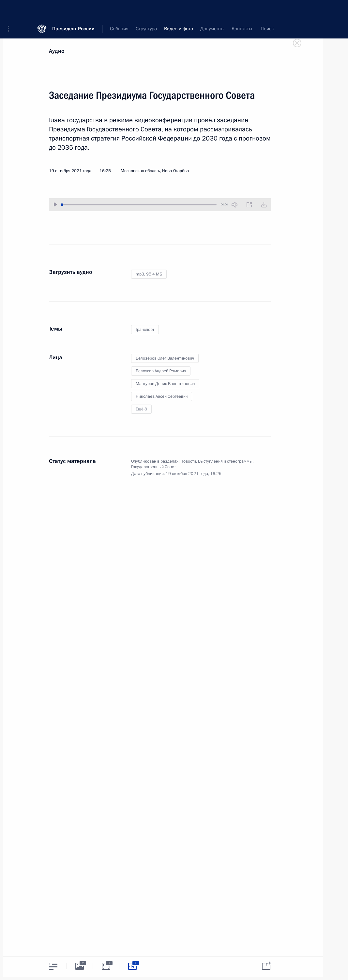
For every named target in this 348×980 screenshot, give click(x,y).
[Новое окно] (249, 205)
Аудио (57, 51)
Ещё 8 (141, 409)
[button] (11, 10)
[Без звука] (235, 205)
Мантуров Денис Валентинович (165, 384)
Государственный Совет (153, 467)
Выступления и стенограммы (225, 461)
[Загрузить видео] (264, 205)
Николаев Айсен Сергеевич (162, 396)
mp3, (149, 274)
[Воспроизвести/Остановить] (55, 205)
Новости (188, 461)
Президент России (73, 10)
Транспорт (145, 330)
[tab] (53, 966)
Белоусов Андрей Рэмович (161, 371)
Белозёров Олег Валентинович (165, 358)
